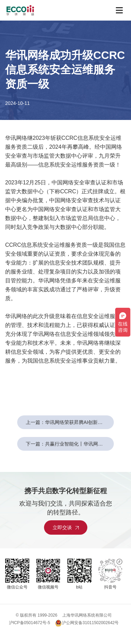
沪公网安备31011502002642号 (87, 623)
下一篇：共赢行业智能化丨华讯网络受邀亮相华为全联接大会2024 (70, 444)
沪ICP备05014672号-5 (30, 623)
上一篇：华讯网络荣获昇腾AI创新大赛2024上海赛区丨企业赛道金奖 (70, 422)
